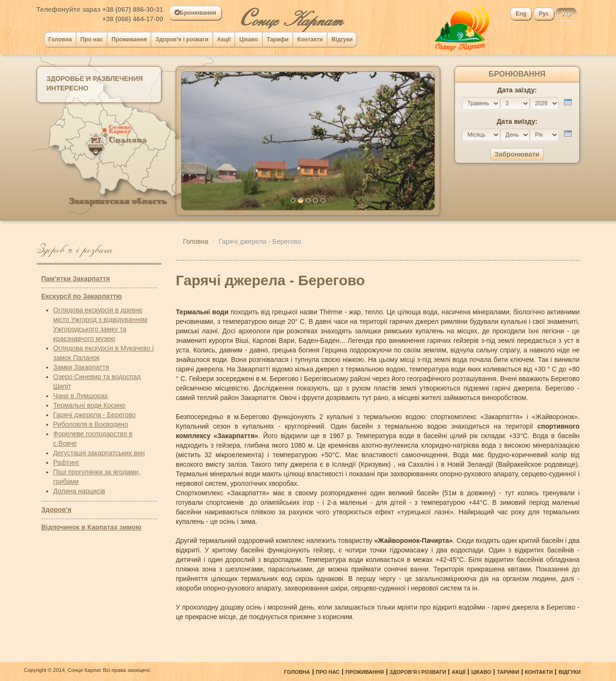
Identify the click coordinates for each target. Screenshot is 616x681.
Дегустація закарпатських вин (99, 453)
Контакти (310, 40)
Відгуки (342, 40)
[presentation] (568, 102)
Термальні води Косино (90, 405)
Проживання (129, 40)
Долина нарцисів (79, 491)
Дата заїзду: (517, 90)
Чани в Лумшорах (81, 396)
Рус (544, 14)
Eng (521, 14)
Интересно (68, 88)
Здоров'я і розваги (182, 40)
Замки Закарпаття (81, 367)
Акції (224, 40)
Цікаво (248, 40)
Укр (566, 14)
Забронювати (517, 154)
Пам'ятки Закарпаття (76, 279)
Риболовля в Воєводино (91, 424)
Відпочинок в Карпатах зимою (92, 527)
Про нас (92, 40)
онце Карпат (291, 16)
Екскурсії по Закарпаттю (82, 296)
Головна (60, 40)
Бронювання (195, 13)
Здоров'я (56, 510)
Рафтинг (66, 462)
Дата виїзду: (517, 121)
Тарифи (278, 40)
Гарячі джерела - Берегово (95, 415)
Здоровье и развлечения (95, 79)
